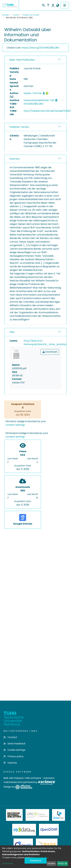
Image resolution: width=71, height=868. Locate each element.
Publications (31, 15)
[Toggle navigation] (65, 5)
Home (6, 15)
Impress (10, 763)
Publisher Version (19, 127)
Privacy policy (14, 756)
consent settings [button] (15, 425)
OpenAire (23, 844)
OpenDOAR (49, 830)
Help (48, 5)
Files (12, 332)
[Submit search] (43, 5)
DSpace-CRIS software (28, 778)
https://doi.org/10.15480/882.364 (40, 48)
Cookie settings (14, 750)
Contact (10, 737)
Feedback (35, 861)
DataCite (59, 815)
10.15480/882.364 (34, 104)
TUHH (16, 15)
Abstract (15, 159)
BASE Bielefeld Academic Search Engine (47, 844)
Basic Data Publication (22, 60)
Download (50, 352)
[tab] (35, 60)
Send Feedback (14, 744)
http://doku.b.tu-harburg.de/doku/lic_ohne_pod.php (45, 342)
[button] (58, 5)
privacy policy (41, 858)
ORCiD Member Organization (37, 815)
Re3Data (24, 830)
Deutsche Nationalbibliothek (14, 815)
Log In (53, 5)
